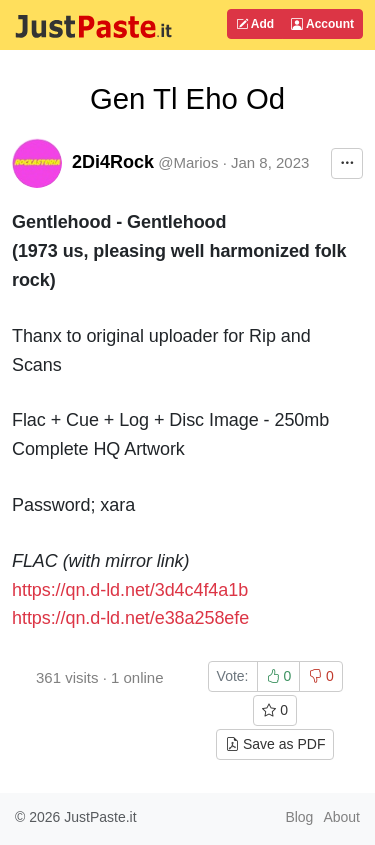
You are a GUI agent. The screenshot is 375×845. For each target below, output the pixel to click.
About (341, 817)
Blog (299, 817)
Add (255, 24)
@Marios (188, 162)
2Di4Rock (113, 162)
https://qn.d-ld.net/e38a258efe (130, 618)
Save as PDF (275, 744)
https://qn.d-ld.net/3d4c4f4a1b (130, 590)
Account (322, 24)
